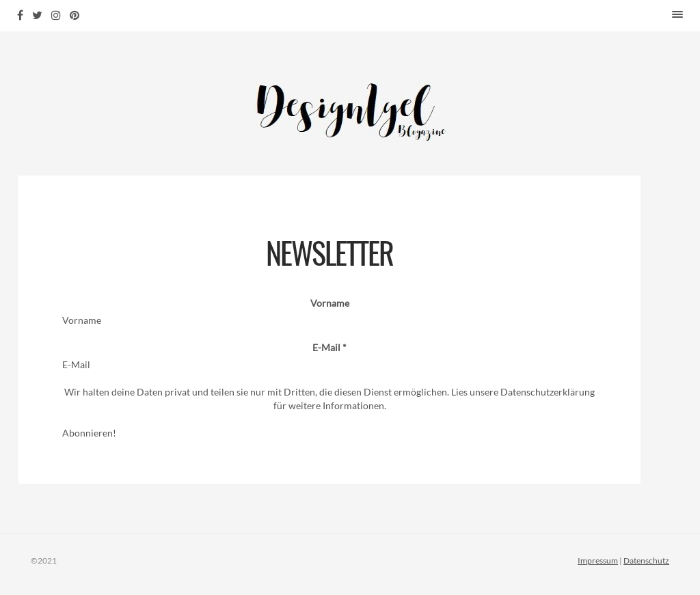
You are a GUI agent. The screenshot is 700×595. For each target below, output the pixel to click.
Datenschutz (646, 561)
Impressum (598, 561)
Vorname (330, 303)
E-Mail (329, 347)
